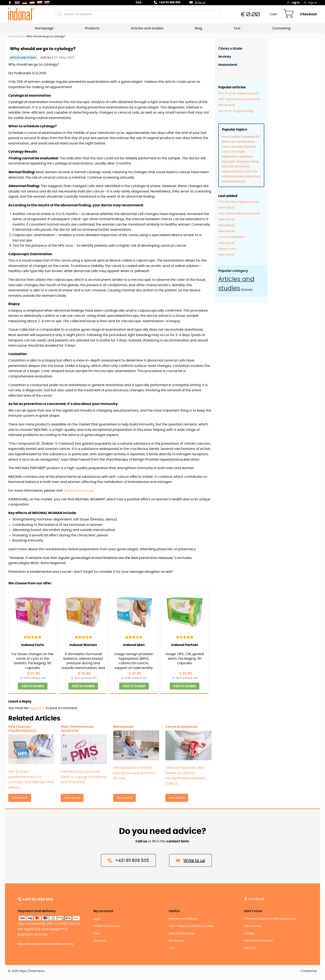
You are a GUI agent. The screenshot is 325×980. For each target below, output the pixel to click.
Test (237, 28)
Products (92, 28)
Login (97, 919)
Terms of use (253, 926)
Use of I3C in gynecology (236, 111)
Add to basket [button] (33, 686)
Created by (309, 971)
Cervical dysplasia (231, 237)
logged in (37, 708)
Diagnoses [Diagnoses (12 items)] (247, 289)
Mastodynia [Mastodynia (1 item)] (246, 156)
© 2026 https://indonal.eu (26, 971)
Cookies (249, 934)
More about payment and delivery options (46, 944)
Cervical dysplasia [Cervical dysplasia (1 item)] (232, 146)
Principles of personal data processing (270, 919)
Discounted (176, 941)
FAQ (139, 3)
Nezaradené (228, 65)
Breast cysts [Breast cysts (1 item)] (229, 141)
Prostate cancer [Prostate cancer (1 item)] (243, 171)
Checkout (309, 14)
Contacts (250, 948)
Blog (198, 28)
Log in (293, 2)
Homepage (44, 28)
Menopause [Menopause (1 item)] (243, 161)
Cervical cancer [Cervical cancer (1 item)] (246, 141)
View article (226, 208)
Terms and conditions (259, 941)
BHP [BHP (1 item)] (258, 136)
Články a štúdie (230, 49)
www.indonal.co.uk (79, 491)
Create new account (107, 926)
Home (12, 36)
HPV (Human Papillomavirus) (239, 94)
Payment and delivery (183, 919)
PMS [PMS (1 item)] (231, 166)
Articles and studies (147, 28)
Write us (195, 2)
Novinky (225, 57)
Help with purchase (182, 934)
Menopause (227, 105)
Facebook (254, 899)
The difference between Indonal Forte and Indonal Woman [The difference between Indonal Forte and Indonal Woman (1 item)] (241, 176)
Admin (46, 58)
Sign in (310, 2)
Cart (273, 14)
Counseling (281, 28)
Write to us (190, 860)
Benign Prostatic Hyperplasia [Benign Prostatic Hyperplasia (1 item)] (238, 136)
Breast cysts (227, 249)
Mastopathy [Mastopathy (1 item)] (229, 161)
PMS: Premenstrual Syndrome (239, 99)
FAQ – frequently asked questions (191, 926)
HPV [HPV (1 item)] (233, 151)
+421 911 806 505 (165, 2)
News (21, 36)
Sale (172, 948)
